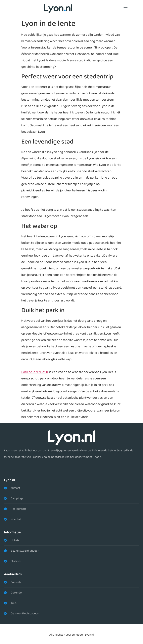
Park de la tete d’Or (35, 372)
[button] (125, 9)
